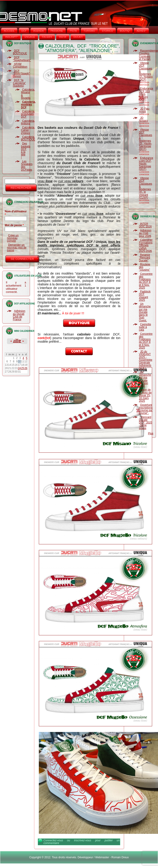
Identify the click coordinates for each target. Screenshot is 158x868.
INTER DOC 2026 (145, 225)
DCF (24, 31)
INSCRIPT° (12, 37)
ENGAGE (30, 37)
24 (19, 368)
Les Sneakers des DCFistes (27, 166)
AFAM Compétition (20, 65)
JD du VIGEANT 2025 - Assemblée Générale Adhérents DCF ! (145, 360)
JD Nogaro (143, 119)
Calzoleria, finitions (28, 122)
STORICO (107, 31)
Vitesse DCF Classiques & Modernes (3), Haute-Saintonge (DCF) (145, 139)
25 (22, 368)
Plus (151, 433)
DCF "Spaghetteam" (22, 59)
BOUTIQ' (125, 31)
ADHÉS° (141, 31)
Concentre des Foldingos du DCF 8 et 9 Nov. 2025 (146, 281)
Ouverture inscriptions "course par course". (146, 409)
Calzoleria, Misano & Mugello (28, 94)
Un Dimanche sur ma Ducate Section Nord (145, 379)
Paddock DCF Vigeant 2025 (145, 296)
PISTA (73, 31)
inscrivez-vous (83, 840)
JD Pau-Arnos (144, 110)
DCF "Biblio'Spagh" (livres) (21, 74)
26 (26, 368)
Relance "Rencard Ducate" (144, 258)
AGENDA (38, 31)
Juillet (16, 341)
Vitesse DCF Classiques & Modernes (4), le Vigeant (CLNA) (145, 188)
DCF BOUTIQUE (20, 52)
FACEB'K (47, 37)
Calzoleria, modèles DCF (28, 105)
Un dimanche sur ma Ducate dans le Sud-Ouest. (145, 312)
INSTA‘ (63, 37)
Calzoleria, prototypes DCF (28, 114)
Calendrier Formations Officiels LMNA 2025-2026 (146, 245)
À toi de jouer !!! (73, 313)
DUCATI (78, 37)
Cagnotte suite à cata (145, 327)
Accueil (9, 31)
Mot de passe (14, 225)
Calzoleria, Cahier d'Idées (28, 130)
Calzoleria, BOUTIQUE (28, 138)
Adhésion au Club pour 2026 (145, 233)
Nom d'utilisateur (16, 213)
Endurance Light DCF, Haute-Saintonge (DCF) (146, 164)
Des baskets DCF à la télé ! (26, 150)
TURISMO (89, 31)
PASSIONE (57, 31)
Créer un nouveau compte (13, 238)
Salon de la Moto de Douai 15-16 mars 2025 (145, 395)
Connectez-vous (53, 840)
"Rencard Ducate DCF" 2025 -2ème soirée (145, 423)
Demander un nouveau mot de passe (17, 248)
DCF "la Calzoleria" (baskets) (19, 83)
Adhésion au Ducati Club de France (19, 315)
